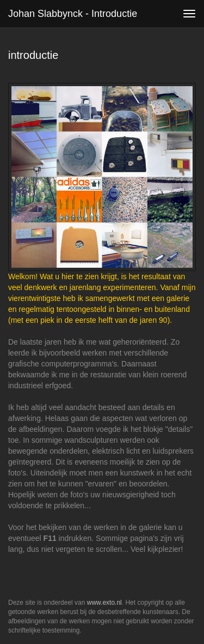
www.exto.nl (104, 603)
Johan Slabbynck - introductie (73, 14)
